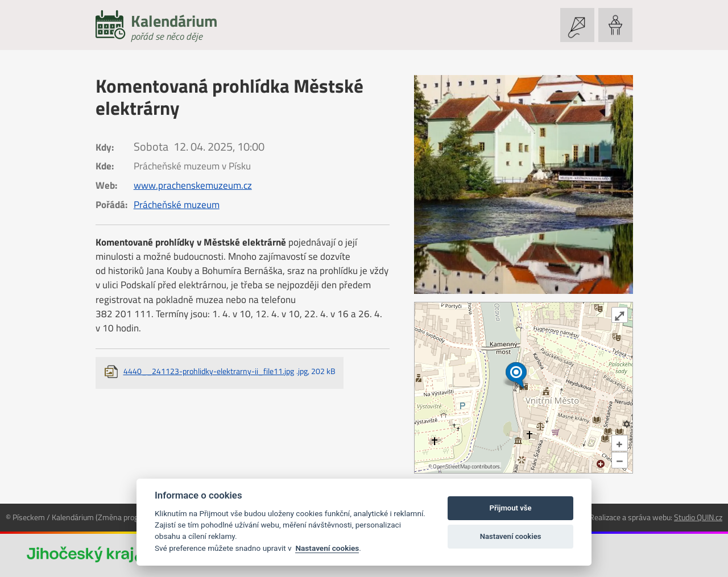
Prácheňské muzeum (177, 205)
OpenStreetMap (452, 466)
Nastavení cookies (327, 548)
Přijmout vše (511, 508)
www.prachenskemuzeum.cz (193, 185)
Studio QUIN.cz (698, 517)
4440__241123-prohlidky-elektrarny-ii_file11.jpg (229, 371)
